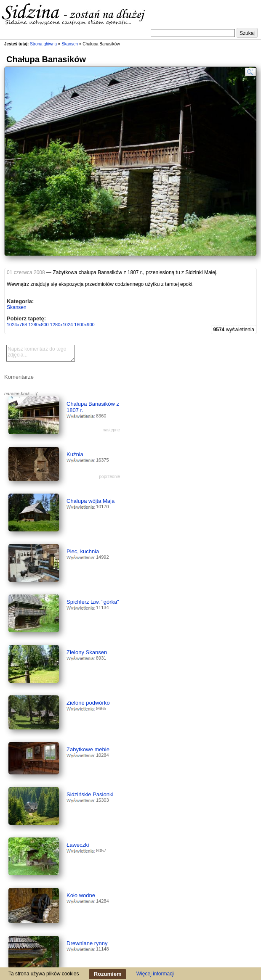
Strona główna (43, 44)
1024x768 (17, 325)
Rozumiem (108, 974)
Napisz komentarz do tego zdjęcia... (41, 353)
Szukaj (247, 33)
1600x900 (84, 325)
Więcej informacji (156, 974)
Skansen (70, 44)
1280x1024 (61, 325)
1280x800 (38, 325)
